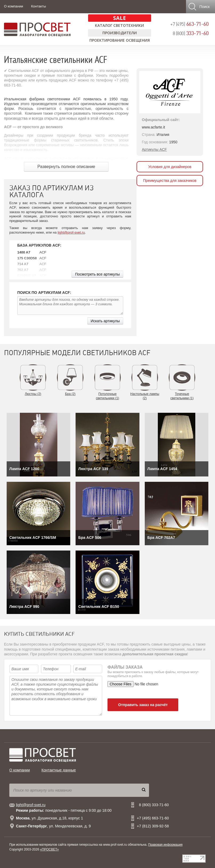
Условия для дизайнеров (170, 167)
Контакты (39, 6)
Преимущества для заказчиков (170, 181)
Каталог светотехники (119, 25)
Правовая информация (165, 845)
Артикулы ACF (154, 149)
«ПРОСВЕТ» (49, 849)
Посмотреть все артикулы (97, 274)
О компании (14, 6)
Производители (120, 33)
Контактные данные (59, 770)
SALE (119, 18)
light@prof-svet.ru (71, 232)
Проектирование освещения (120, 40)
